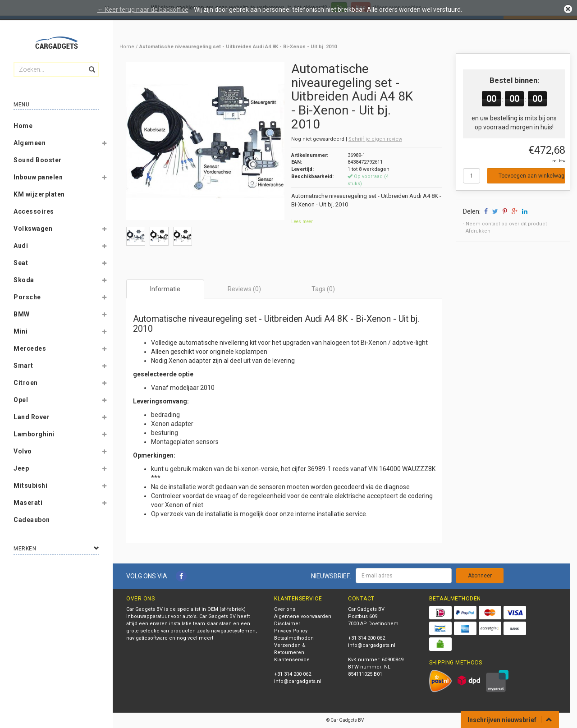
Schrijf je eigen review (375, 139)
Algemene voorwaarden (303, 616)
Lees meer (302, 222)
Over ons (285, 609)
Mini (21, 331)
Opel (21, 400)
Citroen (26, 383)
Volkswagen (33, 229)
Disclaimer (287, 624)
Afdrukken (478, 231)
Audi (21, 246)
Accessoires (34, 211)
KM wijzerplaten (39, 194)
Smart (23, 366)
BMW (22, 314)
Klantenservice (292, 660)
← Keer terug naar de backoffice (143, 9)
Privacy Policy (291, 631)
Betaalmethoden (294, 638)
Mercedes (30, 348)
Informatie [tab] (165, 289)
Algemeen (30, 143)
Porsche (27, 297)
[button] (104, 145)
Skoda (24, 280)
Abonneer (480, 576)
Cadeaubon (32, 520)
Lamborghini (34, 434)
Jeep (21, 468)
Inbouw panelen (38, 177)
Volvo (23, 451)
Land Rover (32, 417)
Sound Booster (38, 160)
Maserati (28, 503)
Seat (21, 263)
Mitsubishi (30, 485)
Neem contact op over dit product (506, 224)
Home (23, 126)
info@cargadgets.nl (298, 681)
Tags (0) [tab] (323, 289)
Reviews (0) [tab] (244, 289)
